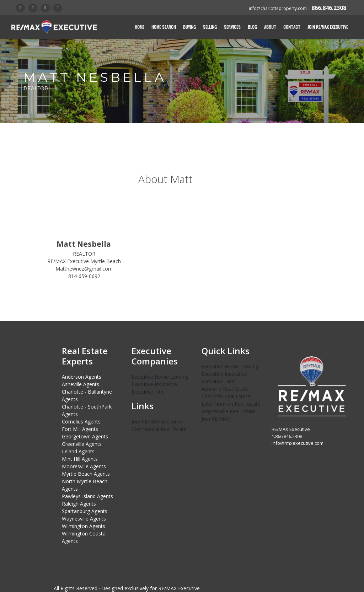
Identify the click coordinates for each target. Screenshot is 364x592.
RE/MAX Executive (179, 588)
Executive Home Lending (160, 377)
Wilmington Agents (84, 526)
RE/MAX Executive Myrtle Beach (84, 261)
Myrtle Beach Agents (86, 474)
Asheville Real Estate (225, 389)
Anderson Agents (82, 377)
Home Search (164, 27)
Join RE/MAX (216, 419)
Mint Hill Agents (80, 459)
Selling (210, 27)
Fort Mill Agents (80, 429)
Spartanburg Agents (85, 511)
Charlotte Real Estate (226, 396)
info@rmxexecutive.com (298, 443)
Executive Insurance (154, 384)
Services (232, 27)
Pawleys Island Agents (87, 496)
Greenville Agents (82, 444)
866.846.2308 (329, 8)
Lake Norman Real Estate (231, 404)
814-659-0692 (84, 276)
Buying (189, 27)
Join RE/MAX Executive (328, 27)
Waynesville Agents (84, 519)
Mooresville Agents (84, 466)
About (270, 27)
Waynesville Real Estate (229, 411)
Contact (292, 27)
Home (140, 27)
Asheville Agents (81, 384)
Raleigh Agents (79, 504)
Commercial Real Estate (159, 429)
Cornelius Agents (81, 422)
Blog (252, 27)
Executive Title (148, 392)
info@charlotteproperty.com (278, 8)
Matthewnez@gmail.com (84, 269)
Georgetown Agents (85, 436)
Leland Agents (78, 451)
